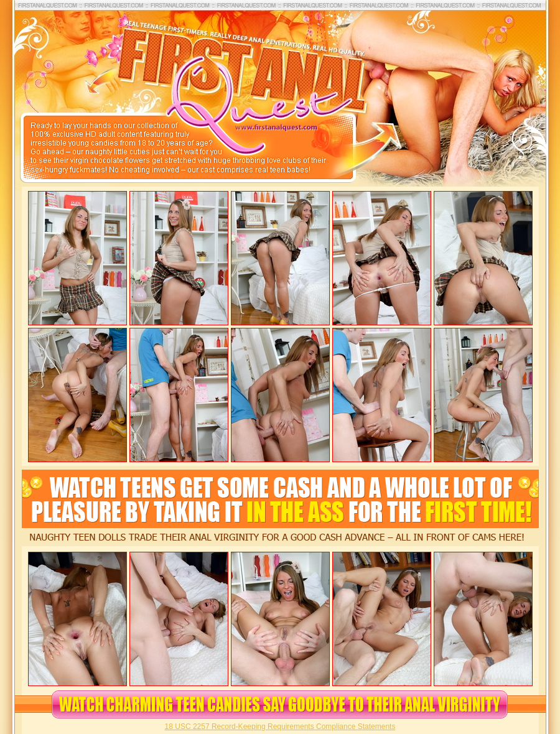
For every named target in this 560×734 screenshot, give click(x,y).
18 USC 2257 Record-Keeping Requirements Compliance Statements (280, 727)
